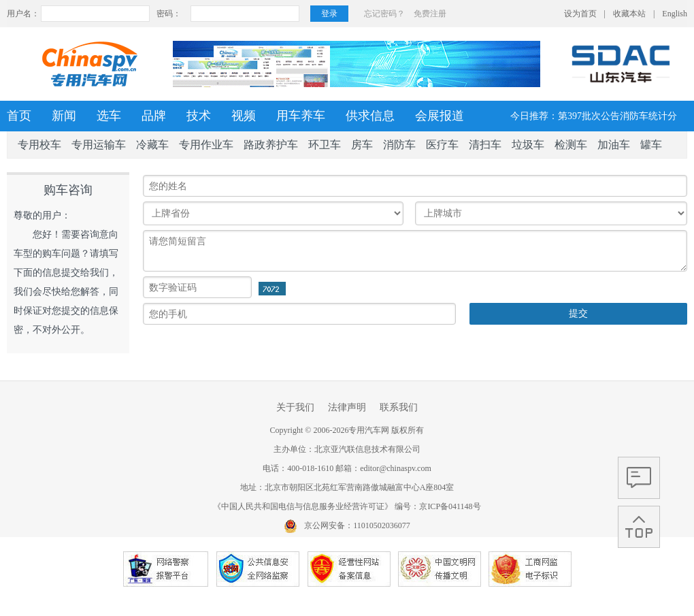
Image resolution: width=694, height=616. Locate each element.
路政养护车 (271, 145)
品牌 (154, 116)
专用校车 (39, 145)
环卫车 (325, 145)
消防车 (399, 145)
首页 (19, 116)
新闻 (64, 116)
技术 (199, 116)
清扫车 (485, 145)
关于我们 (295, 407)
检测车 (571, 145)
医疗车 (442, 145)
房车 (362, 145)
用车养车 (301, 116)
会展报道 (440, 116)
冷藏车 (152, 145)
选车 (109, 116)
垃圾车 (528, 145)
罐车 (651, 145)
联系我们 (399, 407)
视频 (244, 116)
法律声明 (347, 407)
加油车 (614, 145)
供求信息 (370, 116)
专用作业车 (206, 145)
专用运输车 (99, 145)
